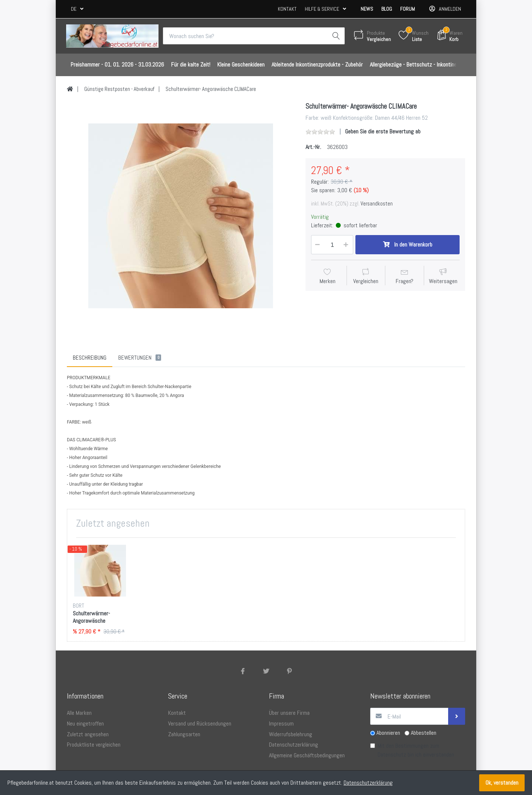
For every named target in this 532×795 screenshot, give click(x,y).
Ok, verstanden (502, 783)
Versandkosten (377, 204)
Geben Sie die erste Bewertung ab (383, 131)
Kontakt (287, 9)
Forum (407, 9)
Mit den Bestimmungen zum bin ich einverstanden (416, 750)
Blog (387, 9)
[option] (181, 216)
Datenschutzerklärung (368, 783)
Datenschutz (392, 755)
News (367, 9)
